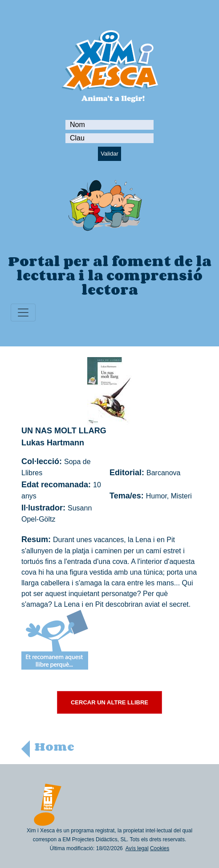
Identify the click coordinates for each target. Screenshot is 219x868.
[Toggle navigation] (23, 313)
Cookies (160, 848)
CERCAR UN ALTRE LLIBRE (109, 702)
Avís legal (137, 848)
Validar (109, 154)
